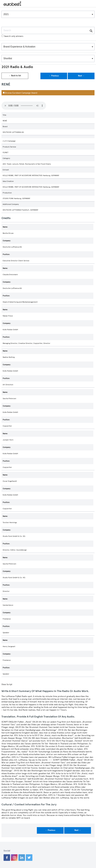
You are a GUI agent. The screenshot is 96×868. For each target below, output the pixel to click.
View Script (7, 684)
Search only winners (12, 36)
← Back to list (15, 76)
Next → (81, 76)
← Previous (54, 76)
